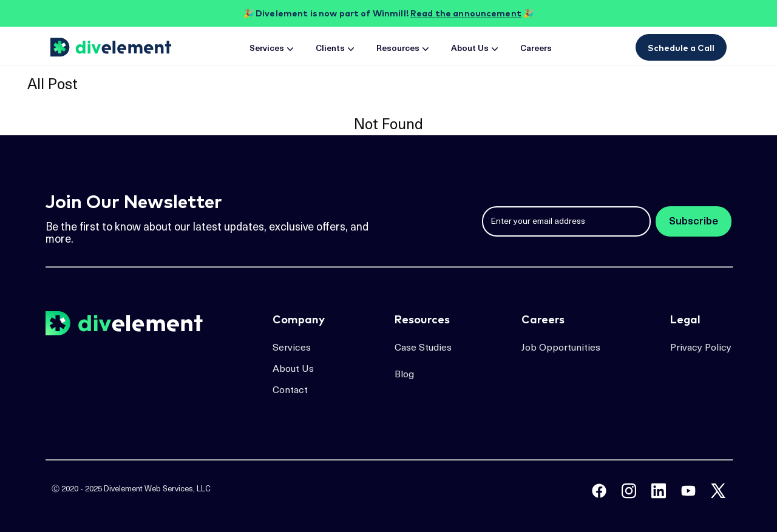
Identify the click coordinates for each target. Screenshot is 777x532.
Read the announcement (466, 13)
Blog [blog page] (404, 375)
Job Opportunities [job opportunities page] (561, 348)
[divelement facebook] (599, 491)
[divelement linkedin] (659, 491)
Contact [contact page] (290, 391)
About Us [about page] (476, 49)
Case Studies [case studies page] (423, 348)
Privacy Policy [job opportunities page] (701, 348)
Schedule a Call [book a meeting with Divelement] (681, 48)
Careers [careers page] (536, 49)
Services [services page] (273, 49)
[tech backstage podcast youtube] (688, 491)
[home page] (113, 47)
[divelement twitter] (718, 491)
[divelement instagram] (629, 491)
